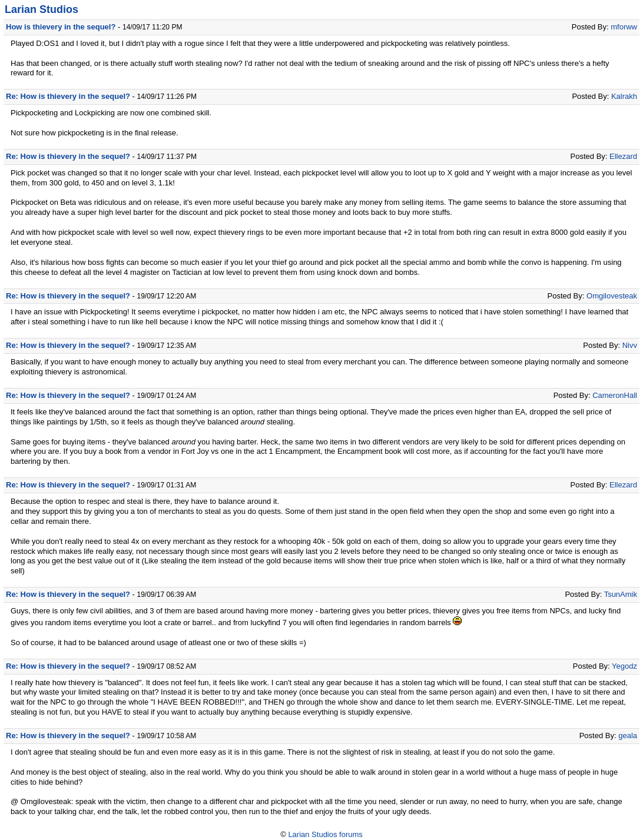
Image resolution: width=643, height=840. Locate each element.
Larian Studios (42, 9)
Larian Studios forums (325, 834)
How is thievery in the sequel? (61, 27)
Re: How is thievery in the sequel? (68, 96)
